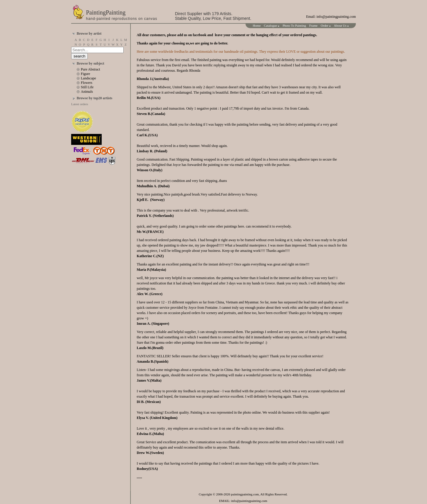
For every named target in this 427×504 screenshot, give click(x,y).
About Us (341, 25)
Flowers (87, 83)
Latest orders (80, 104)
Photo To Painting (294, 25)
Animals (87, 92)
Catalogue (272, 25)
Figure (86, 74)
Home (257, 25)
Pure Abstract (91, 69)
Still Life (87, 87)
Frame (313, 25)
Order (326, 25)
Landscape (89, 78)
